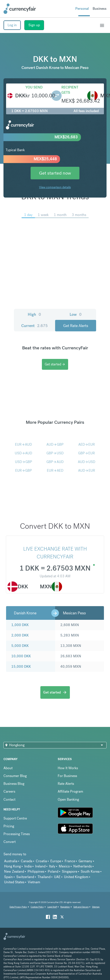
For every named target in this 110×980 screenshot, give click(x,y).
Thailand (44, 877)
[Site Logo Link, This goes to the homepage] (20, 9)
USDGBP (24, 462)
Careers (9, 791)
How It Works (68, 768)
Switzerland (25, 877)
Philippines (36, 871)
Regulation (65, 907)
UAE (57, 877)
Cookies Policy (37, 907)
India (28, 866)
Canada (27, 861)
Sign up (34, 25)
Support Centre (15, 818)
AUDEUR (87, 470)
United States (14, 882)
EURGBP (24, 470)
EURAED (55, 470)
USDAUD (23, 453)
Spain (8, 877)
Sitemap (96, 907)
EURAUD (23, 444)
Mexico (64, 866)
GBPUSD (55, 453)
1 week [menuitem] (43, 215)
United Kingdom (76, 877)
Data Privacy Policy (18, 907)
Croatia (41, 861)
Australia (11, 861)
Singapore (70, 871)
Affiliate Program (70, 791)
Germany (85, 861)
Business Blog (14, 784)
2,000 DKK (20, 635)
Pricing (9, 826)
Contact (9, 799)
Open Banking (68, 799)
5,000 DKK (20, 646)
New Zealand (14, 871)
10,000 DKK (21, 656)
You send (34, 87)
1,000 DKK (20, 625)
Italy (52, 866)
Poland (53, 871)
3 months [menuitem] (79, 215)
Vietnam (34, 882)
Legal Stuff (52, 907)
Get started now (55, 173)
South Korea (90, 871)
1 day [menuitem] (28, 215)
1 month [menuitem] (60, 215)
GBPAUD (55, 462)
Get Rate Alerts (76, 326)
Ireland (40, 866)
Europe (56, 861)
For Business (67, 776)
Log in (12, 25)
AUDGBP (55, 444)
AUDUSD (87, 462)
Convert (10, 842)
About (8, 768)
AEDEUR (87, 444)
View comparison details (55, 187)
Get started (55, 364)
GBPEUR (86, 453)
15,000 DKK (21, 667)
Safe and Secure (81, 907)
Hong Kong (12, 866)
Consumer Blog (15, 776)
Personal (82, 9)
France (70, 861)
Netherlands (83, 866)
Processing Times (17, 834)
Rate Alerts (66, 784)
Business (100, 9)
